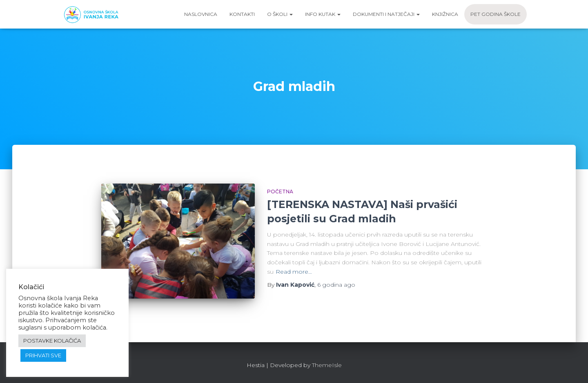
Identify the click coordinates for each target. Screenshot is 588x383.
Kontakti (242, 14)
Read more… (294, 272)
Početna (280, 191)
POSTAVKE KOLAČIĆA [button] (52, 341)
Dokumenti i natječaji (386, 14)
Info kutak (323, 14)
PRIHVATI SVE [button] (43, 355)
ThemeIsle (327, 365)
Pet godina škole (496, 14)
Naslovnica (201, 14)
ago (336, 285)
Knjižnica (445, 14)
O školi (280, 14)
